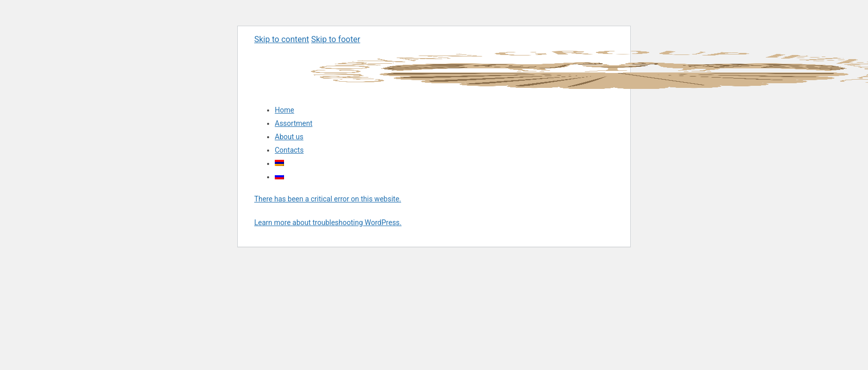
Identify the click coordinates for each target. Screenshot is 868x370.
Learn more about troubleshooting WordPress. (328, 223)
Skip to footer (336, 39)
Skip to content (282, 39)
